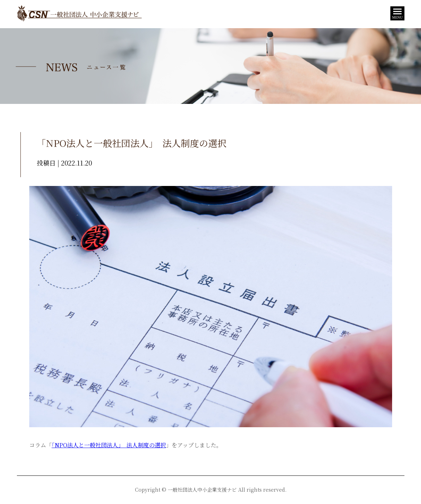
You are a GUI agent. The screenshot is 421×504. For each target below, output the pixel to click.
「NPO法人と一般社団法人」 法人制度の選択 (109, 445)
